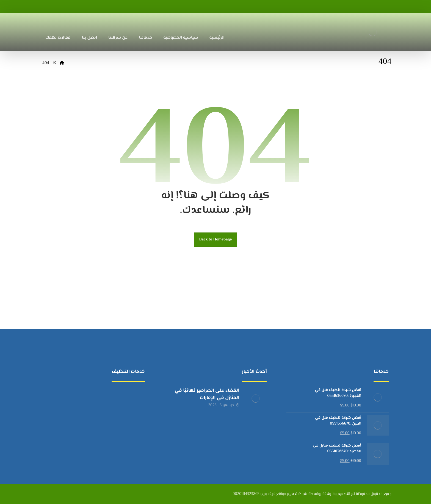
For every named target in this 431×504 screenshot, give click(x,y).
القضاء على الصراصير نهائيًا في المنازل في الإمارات (207, 394)
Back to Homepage (216, 239)
